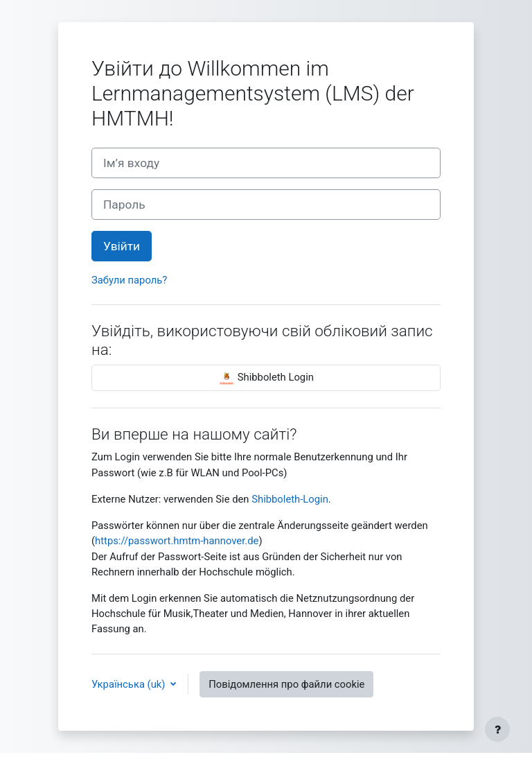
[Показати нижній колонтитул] (497, 729)
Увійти (122, 246)
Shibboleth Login (266, 378)
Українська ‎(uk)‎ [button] (130, 684)
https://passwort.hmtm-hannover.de (177, 541)
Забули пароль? (129, 280)
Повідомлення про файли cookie (286, 684)
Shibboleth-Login (290, 499)
